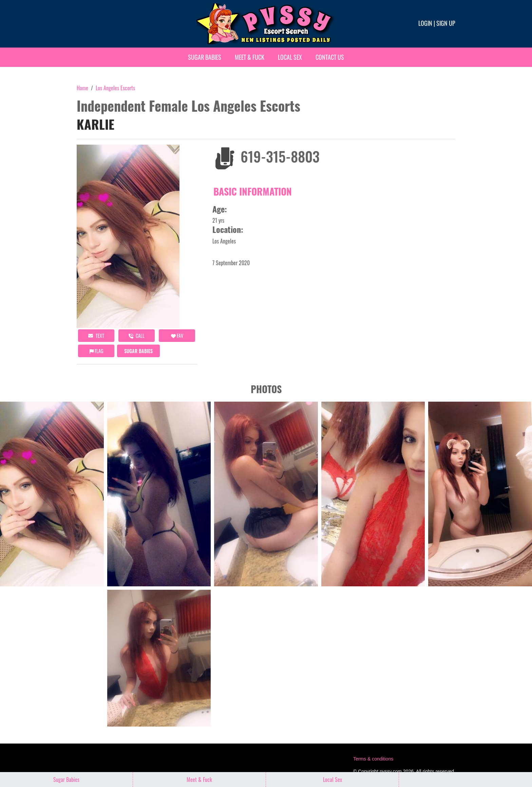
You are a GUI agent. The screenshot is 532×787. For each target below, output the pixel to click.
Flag (96, 351)
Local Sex (290, 57)
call (137, 336)
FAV (177, 336)
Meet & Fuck (250, 57)
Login (425, 23)
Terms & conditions (373, 759)
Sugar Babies (205, 57)
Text (96, 336)
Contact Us (330, 57)
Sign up (446, 23)
